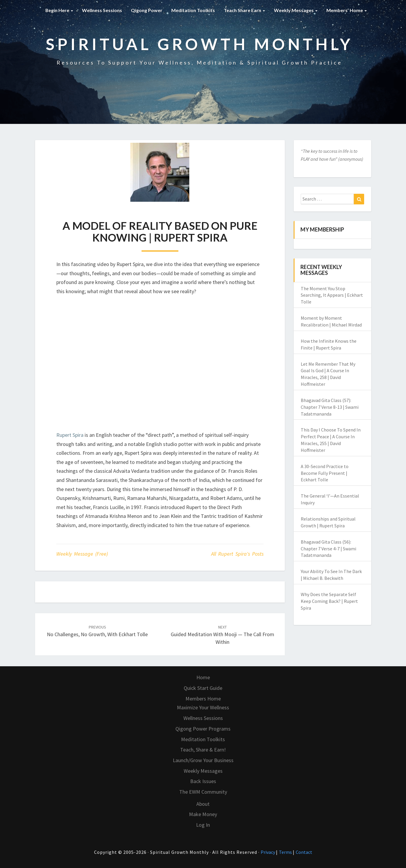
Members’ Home (347, 10)
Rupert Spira (70, 435)
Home (203, 677)
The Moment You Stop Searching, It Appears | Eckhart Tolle (332, 295)
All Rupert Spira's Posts (237, 554)
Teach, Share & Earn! (203, 750)
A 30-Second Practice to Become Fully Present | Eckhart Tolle (325, 473)
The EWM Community (203, 792)
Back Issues (203, 781)
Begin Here (59, 10)
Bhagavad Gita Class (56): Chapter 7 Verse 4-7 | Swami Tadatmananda (328, 549)
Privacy (268, 852)
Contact (304, 852)
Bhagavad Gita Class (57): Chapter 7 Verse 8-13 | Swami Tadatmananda (330, 407)
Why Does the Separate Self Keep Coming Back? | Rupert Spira (329, 601)
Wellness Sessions (102, 10)
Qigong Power (147, 10)
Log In (203, 825)
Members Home (203, 699)
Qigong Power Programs (203, 729)
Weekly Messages (296, 10)
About (203, 804)
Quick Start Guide (203, 688)
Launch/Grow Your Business (203, 760)
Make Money (203, 814)
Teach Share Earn (244, 10)
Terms (286, 852)
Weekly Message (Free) (82, 554)
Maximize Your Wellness (203, 707)
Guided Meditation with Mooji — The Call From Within (222, 635)
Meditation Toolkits (193, 10)
